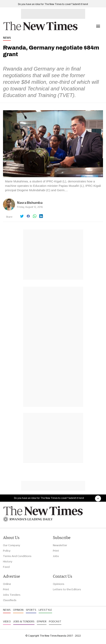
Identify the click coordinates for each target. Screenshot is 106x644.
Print (56, 551)
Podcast (55, 621)
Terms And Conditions (17, 556)
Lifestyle (45, 610)
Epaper (42, 621)
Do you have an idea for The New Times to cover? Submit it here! (53, 4)
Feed (6, 567)
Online (7, 584)
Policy (7, 551)
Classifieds (10, 600)
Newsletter (60, 545)
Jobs (56, 556)
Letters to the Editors (67, 589)
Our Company (12, 545)
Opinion (18, 610)
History (8, 561)
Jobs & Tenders (24, 621)
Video (7, 621)
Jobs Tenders (12, 595)
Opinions (59, 584)
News (7, 38)
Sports (31, 610)
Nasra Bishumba (30, 203)
